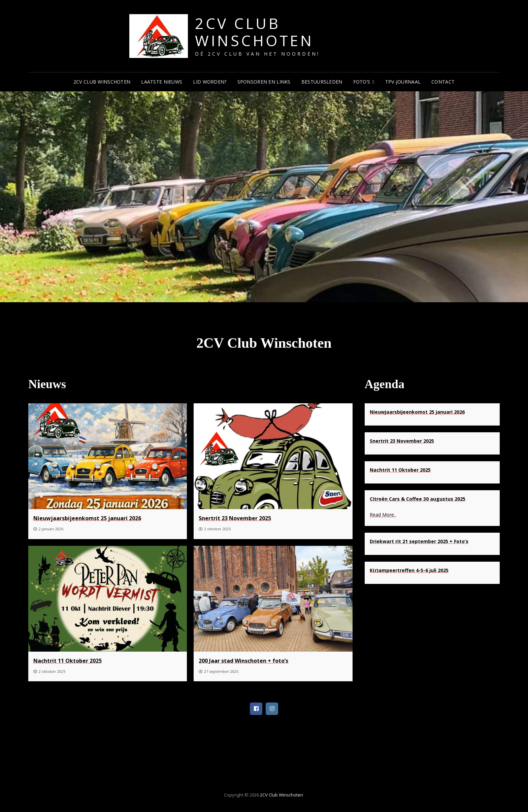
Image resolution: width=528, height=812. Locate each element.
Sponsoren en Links (264, 82)
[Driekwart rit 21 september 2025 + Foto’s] (419, 541)
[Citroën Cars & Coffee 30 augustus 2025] (418, 499)
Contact (443, 82)
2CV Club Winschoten (254, 32)
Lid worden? (210, 82)
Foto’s (362, 82)
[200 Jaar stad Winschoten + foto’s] (273, 598)
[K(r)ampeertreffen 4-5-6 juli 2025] (409, 570)
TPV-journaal (403, 82)
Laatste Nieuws (162, 82)
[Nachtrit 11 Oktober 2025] (108, 598)
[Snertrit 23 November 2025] (273, 456)
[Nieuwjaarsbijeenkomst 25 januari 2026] (108, 456)
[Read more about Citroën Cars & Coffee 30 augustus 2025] (432, 515)
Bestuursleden (322, 82)
